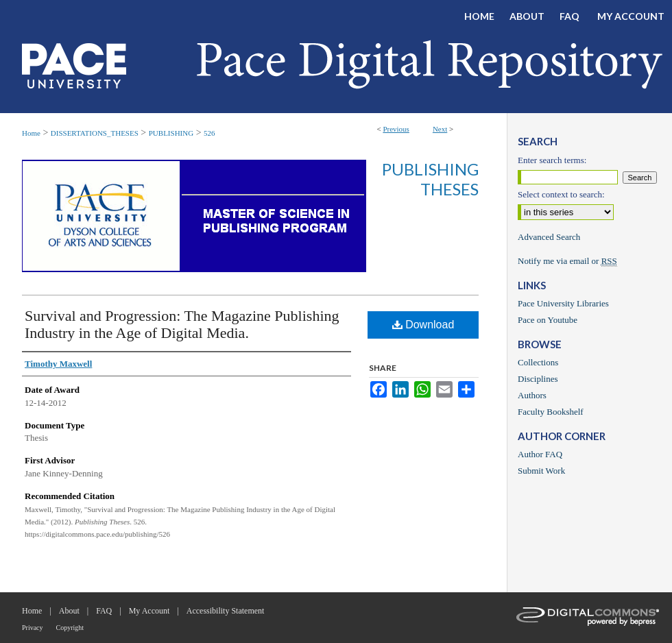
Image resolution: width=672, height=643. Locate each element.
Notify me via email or (567, 261)
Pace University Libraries (563, 303)
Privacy (33, 628)
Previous (396, 129)
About (69, 611)
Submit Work (541, 471)
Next (440, 129)
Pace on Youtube (548, 320)
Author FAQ (540, 454)
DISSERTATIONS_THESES (95, 133)
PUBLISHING (171, 133)
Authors (532, 395)
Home (31, 133)
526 (209, 133)
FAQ (104, 611)
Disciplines (538, 379)
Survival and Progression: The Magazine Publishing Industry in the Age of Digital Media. (182, 324)
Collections (538, 362)
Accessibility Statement (226, 611)
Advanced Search (549, 237)
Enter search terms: (552, 160)
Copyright (70, 628)
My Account (149, 611)
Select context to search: (561, 194)
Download (423, 325)
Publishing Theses (430, 179)
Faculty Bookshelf (551, 412)
